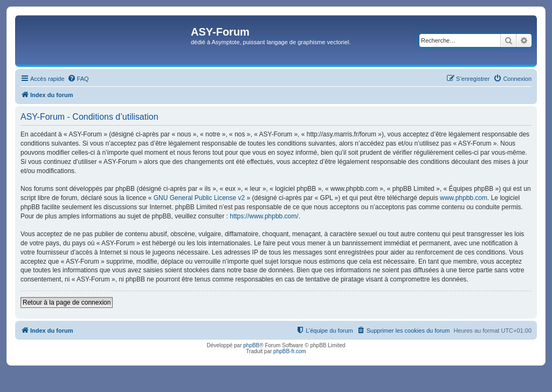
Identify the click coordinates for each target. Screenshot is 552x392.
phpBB (251, 345)
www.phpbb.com (464, 198)
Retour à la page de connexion (67, 302)
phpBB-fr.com (290, 351)
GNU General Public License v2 (199, 198)
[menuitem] (78, 79)
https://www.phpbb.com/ (264, 216)
